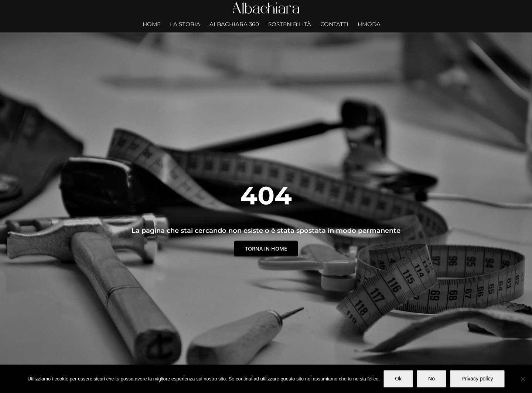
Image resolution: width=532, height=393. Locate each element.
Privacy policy (477, 379)
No (432, 379)
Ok (398, 379)
